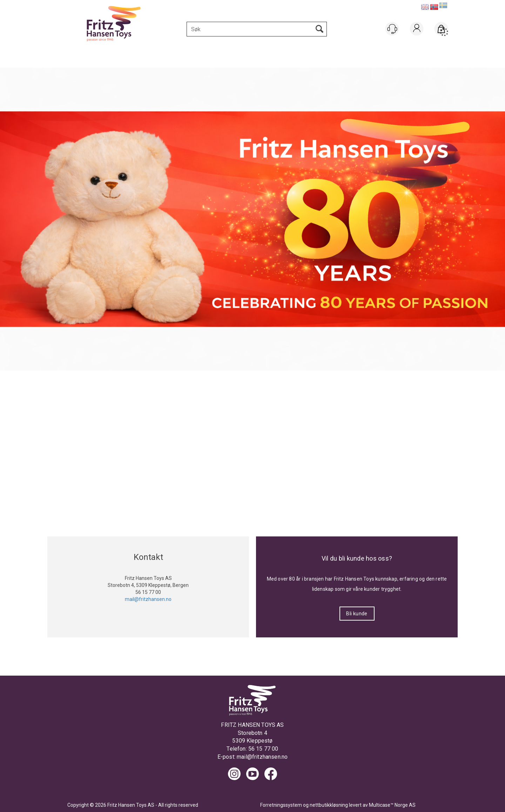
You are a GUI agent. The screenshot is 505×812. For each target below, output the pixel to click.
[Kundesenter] (392, 29)
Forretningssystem (281, 805)
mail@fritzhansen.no (262, 757)
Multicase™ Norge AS (392, 805)
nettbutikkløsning (329, 805)
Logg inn (417, 38)
